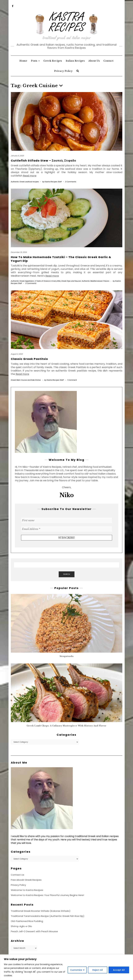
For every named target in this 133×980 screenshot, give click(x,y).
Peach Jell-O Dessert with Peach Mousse (34, 931)
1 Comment (72, 380)
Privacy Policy (63, 71)
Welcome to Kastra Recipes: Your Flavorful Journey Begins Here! (47, 895)
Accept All (119, 970)
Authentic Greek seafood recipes (25, 182)
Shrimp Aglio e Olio (21, 926)
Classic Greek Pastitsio (29, 359)
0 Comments (71, 182)
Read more (30, 176)
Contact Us (17, 875)
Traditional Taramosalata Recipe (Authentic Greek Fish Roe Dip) (48, 916)
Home (23, 61)
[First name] (67, 520)
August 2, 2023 (17, 354)
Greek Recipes (53, 61)
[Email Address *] (67, 529)
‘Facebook (13, 8)
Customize (76, 970)
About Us (94, 61)
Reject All (98, 970)
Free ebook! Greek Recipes (26, 880)
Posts (35, 61)
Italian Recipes (75, 61)
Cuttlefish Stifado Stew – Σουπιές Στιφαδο (44, 161)
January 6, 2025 (17, 156)
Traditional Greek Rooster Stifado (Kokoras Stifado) (41, 911)
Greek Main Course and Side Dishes (26, 380)
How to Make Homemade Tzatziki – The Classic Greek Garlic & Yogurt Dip (61, 259)
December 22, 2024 (19, 252)
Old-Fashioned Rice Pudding (27, 921)
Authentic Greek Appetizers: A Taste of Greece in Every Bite (36, 281)
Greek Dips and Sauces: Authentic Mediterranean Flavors (85, 281)
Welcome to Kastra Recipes (27, 890)
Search (67, 574)
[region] (66, 967)
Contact (108, 61)
